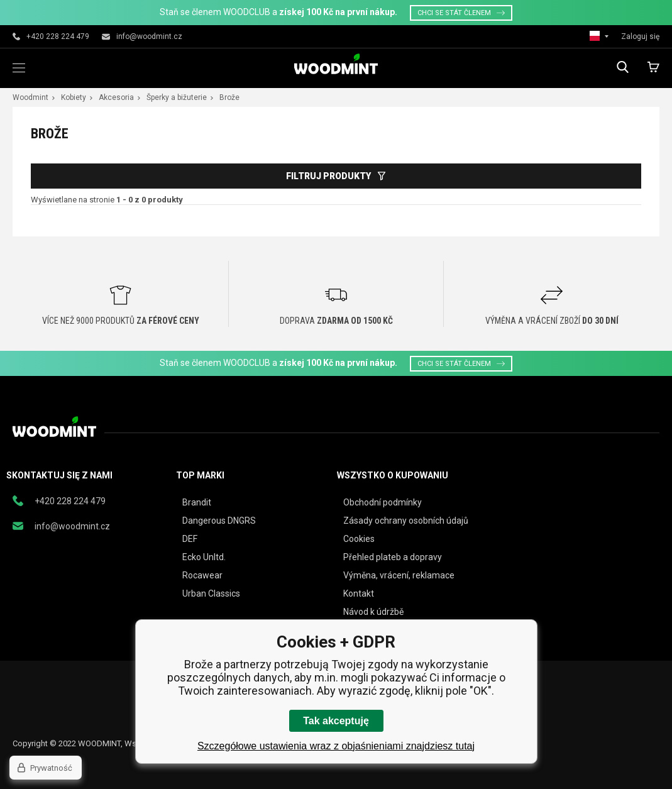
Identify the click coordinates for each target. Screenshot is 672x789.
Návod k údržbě (373, 612)
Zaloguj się (640, 36)
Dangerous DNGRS (219, 521)
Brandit (197, 502)
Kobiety (74, 97)
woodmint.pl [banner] (336, 64)
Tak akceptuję (336, 721)
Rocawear (202, 575)
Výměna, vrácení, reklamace (399, 575)
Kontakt (359, 593)
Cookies (359, 539)
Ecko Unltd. (204, 557)
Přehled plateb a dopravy (393, 557)
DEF (190, 539)
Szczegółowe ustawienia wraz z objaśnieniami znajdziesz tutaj (336, 746)
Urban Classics (211, 593)
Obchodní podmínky (383, 502)
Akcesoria (116, 97)
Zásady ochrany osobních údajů (406, 521)
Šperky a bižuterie (177, 97)
